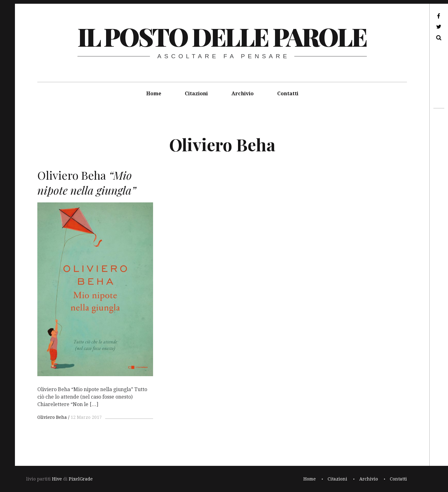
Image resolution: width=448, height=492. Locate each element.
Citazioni (196, 94)
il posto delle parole (222, 36)
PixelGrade (81, 479)
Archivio (243, 94)
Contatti (288, 94)
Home (154, 94)
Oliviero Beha (52, 417)
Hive (57, 479)
